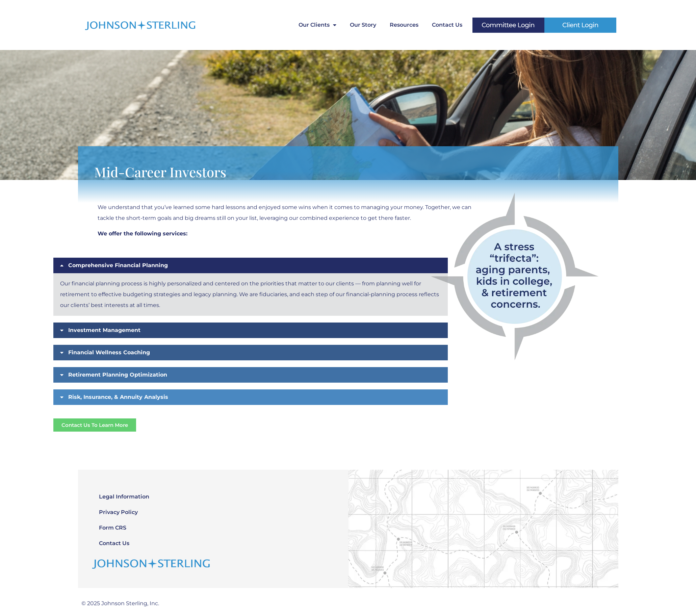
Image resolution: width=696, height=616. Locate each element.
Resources (404, 25)
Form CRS (113, 528)
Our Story (363, 25)
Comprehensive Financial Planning (118, 265)
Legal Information (124, 497)
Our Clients (317, 25)
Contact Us (447, 25)
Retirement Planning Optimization (118, 375)
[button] (251, 375)
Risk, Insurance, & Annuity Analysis (118, 397)
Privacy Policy (118, 512)
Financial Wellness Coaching (109, 352)
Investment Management (104, 330)
